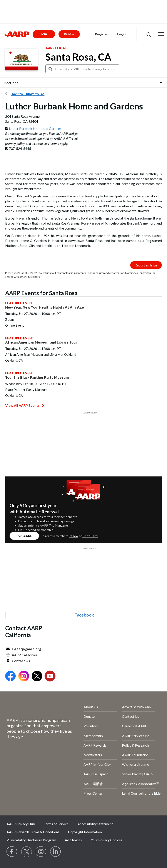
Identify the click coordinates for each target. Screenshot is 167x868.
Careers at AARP (135, 726)
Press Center (93, 793)
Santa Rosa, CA (78, 57)
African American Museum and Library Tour (41, 342)
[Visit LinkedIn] (56, 852)
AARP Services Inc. (136, 736)
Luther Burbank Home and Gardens (35, 128)
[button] (161, 34)
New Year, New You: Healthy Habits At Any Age (45, 307)
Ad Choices (73, 840)
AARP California (25, 655)
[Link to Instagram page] (41, 852)
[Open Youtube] (50, 677)
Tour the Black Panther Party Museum (37, 377)
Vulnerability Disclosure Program (31, 840)
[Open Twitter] (37, 677)
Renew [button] (69, 34)
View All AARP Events (25, 405)
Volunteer (91, 726)
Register (102, 34)
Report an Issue (146, 265)
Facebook (84, 615)
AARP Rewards (95, 745)
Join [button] (44, 34)
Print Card (90, 536)
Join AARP (24, 536)
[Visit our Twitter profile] (27, 852)
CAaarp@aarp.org (26, 649)
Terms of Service (56, 824)
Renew (73, 536)
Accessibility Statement (95, 824)
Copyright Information (85, 832)
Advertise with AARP (138, 707)
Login (121, 34)
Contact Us (21, 661)
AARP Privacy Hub (21, 824)
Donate (89, 716)
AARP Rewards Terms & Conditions (33, 832)
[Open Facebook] (10, 677)
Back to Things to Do (28, 94)
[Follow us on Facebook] (12, 852)
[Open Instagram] (24, 677)
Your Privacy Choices (106, 840)
